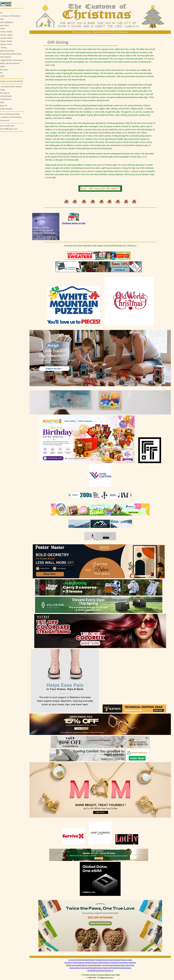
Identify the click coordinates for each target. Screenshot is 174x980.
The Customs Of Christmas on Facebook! (13, 119)
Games (131, 968)
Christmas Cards (9, 32)
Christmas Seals (9, 41)
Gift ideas (93, 971)
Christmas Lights (9, 35)
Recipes (5, 102)
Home (4, 13)
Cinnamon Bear (103, 968)
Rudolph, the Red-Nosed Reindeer (110, 965)
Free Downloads (9, 96)
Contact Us (6, 106)
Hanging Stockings (10, 51)
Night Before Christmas (88, 965)
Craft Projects (7, 93)
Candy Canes (7, 25)
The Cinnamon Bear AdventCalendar (14, 88)
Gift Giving (6, 48)
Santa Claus (7, 70)
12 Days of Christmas (78, 960)
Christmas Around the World (14, 81)
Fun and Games (8, 99)
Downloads (123, 968)
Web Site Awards (9, 109)
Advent (4, 19)
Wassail (5, 76)
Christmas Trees (9, 44)
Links (105, 971)
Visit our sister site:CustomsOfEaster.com (11, 127)
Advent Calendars (9, 22)
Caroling (5, 29)
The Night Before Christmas (14, 60)
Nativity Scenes (8, 57)
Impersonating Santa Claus (13, 54)
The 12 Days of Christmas (13, 16)
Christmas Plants (9, 38)
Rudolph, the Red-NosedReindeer (12, 65)
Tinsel (4, 73)
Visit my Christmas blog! (12, 114)
